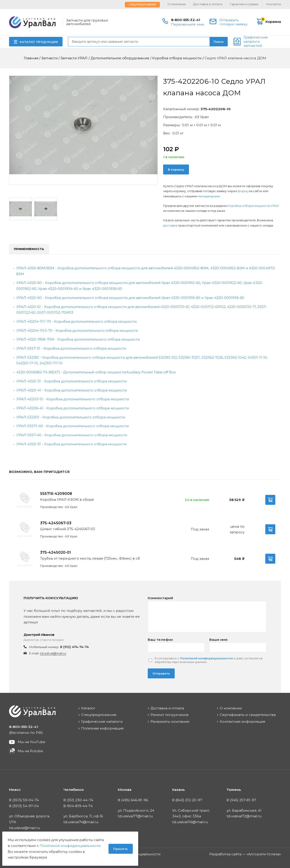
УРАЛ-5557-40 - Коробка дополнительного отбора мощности (72, 435)
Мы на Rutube (30, 751)
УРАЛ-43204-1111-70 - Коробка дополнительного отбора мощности (76, 321)
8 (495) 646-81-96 (133, 800)
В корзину (176, 169)
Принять (121, 849)
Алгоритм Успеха (264, 854)
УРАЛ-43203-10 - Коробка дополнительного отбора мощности (73, 399)
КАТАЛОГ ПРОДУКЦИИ (39, 42)
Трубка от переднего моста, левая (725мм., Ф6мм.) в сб (90, 558)
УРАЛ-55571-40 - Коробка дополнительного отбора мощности (72, 426)
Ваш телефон (160, 640)
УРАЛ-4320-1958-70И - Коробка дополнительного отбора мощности (78, 339)
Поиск (219, 42)
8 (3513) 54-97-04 (24, 806)
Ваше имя (218, 640)
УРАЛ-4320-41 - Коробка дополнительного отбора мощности (72, 390)
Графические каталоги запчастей (256, 42)
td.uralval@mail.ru (53, 653)
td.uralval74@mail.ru (81, 822)
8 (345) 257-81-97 (241, 800)
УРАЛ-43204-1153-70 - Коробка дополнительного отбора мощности (77, 330)
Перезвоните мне (188, 24)
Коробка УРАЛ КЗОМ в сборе (67, 500)
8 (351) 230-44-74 (78, 800)
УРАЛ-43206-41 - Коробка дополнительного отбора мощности (73, 408)
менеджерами (209, 196)
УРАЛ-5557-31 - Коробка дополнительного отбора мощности (71, 348)
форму (243, 191)
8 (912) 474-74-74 (75, 647)
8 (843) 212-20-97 (187, 800)
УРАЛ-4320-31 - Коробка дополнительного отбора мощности (71, 381)
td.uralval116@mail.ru (190, 822)
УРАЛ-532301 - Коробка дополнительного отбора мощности (71, 417)
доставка (170, 225)
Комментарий (160, 598)
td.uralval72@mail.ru (244, 816)
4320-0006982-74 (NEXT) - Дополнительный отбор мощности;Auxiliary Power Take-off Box (96, 372)
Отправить (161, 673)
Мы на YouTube (32, 742)
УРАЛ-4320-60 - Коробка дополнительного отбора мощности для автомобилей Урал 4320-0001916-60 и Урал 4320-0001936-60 (130, 298)
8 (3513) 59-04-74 (24, 800)
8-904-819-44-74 (78, 806)
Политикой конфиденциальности (207, 658)
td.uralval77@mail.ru (135, 816)
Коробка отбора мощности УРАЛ (253, 206)
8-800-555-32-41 (186, 20)
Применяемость (29, 249)
